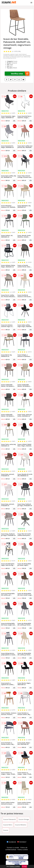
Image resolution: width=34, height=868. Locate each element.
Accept (24, 866)
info (14, 121)
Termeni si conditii (13, 848)
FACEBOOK (11, 842)
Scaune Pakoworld (9, 819)
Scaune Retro (8, 825)
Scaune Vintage (24, 819)
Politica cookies (23, 850)
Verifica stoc (20, 74)
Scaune (6, 830)
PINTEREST (22, 842)
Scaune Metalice (21, 825)
